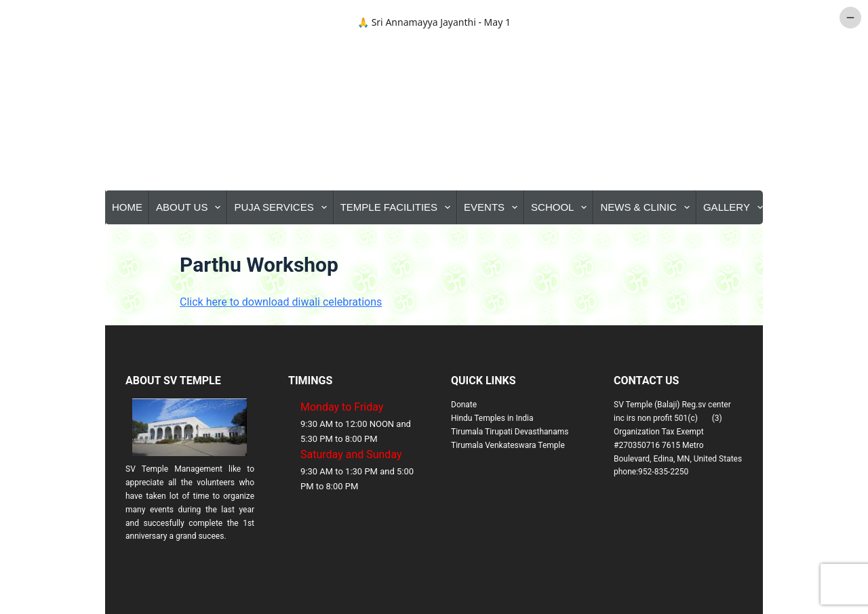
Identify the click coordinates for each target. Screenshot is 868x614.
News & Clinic (648, 207)
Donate (464, 405)
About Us (191, 207)
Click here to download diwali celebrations (281, 302)
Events (493, 207)
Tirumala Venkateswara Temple (508, 445)
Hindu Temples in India (492, 418)
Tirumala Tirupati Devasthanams (510, 432)
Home (127, 207)
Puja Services (283, 207)
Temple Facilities (398, 207)
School (561, 207)
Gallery (736, 207)
